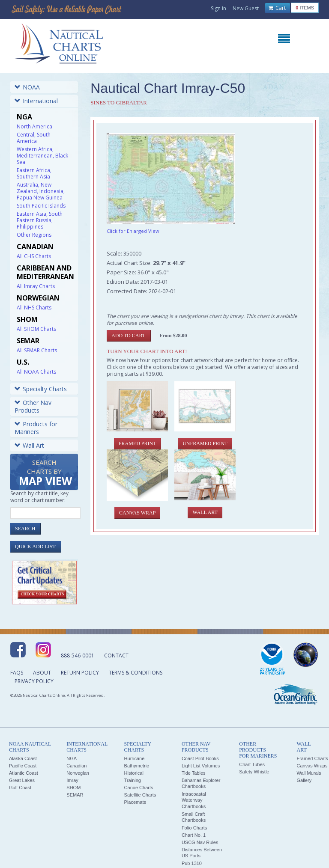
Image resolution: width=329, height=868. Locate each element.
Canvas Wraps (312, 766)
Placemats (135, 802)
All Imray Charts (36, 286)
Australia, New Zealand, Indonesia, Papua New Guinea (41, 191)
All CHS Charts (34, 256)
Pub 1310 (192, 863)
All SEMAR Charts (37, 350)
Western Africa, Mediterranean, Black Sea (42, 156)
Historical (134, 773)
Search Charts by (45, 473)
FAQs (17, 673)
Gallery (304, 780)
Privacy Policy (34, 681)
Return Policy (80, 673)
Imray (72, 780)
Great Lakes (22, 780)
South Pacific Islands (41, 206)
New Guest (246, 8)
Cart (277, 8)
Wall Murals (309, 773)
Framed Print (138, 443)
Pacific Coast (23, 766)
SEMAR (75, 795)
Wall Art (29, 445)
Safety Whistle (254, 772)
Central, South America (34, 138)
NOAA (27, 87)
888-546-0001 (78, 655)
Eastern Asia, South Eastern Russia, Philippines (40, 220)
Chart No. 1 (194, 835)
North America (34, 126)
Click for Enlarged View (133, 231)
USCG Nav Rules (200, 842)
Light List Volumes (201, 766)
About (42, 673)
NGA (72, 758)
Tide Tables (194, 773)
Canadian (76, 766)
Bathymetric (137, 766)
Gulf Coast (20, 788)
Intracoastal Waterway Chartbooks (194, 800)
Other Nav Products (33, 406)
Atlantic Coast (24, 773)
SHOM (73, 788)
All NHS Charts (34, 308)
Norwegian (78, 773)
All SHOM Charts (36, 329)
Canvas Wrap (137, 513)
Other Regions (34, 235)
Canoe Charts (139, 788)
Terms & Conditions (136, 673)
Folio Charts (194, 828)
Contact (116, 655)
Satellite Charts (140, 795)
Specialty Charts (41, 389)
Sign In (218, 8)
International (36, 101)
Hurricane (135, 758)
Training (133, 780)
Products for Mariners (36, 428)
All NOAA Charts (36, 372)
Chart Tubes (252, 764)
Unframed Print (205, 443)
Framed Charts (312, 758)
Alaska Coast (23, 758)
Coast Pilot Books (200, 758)
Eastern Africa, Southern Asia (34, 173)
